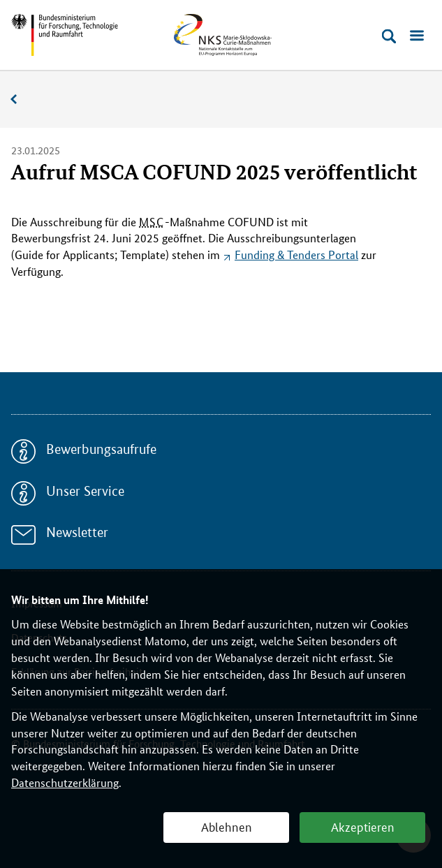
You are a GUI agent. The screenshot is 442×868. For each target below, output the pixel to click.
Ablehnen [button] (227, 826)
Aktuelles (21, 100)
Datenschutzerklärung (65, 782)
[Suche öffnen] (389, 36)
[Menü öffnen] (417, 36)
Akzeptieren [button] (363, 826)
